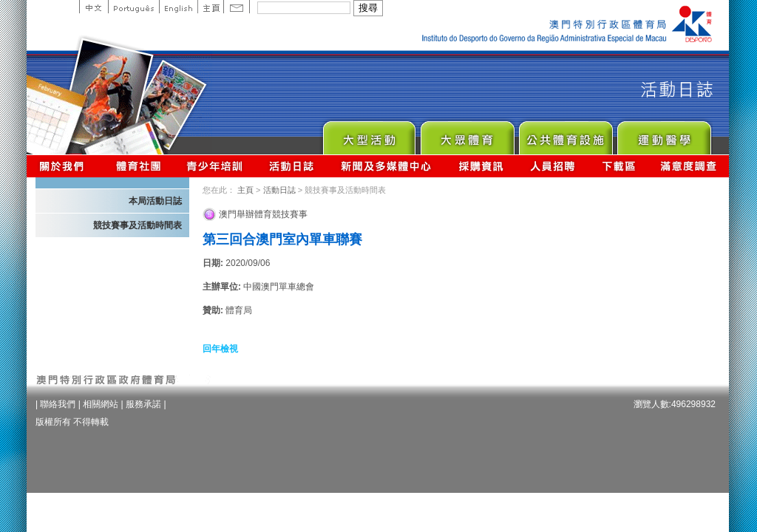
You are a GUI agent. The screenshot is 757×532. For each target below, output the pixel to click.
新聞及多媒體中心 (387, 166)
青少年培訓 (215, 166)
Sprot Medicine (663, 134)
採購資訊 (481, 166)
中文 (94, 7)
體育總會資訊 (138, 166)
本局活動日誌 (155, 201)
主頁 (210, 7)
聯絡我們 (58, 404)
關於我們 (65, 166)
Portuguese (133, 7)
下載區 (618, 166)
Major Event (369, 134)
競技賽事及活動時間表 (138, 225)
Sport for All (467, 134)
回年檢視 (220, 349)
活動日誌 (292, 166)
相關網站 (101, 404)
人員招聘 (553, 166)
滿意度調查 (689, 166)
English (178, 7)
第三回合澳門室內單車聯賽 (282, 239)
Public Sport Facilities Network (565, 134)
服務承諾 (143, 404)
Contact (237, 7)
